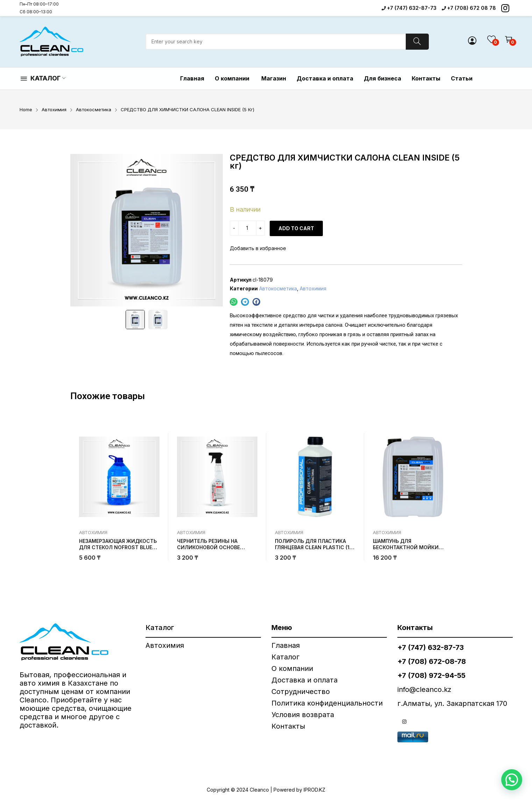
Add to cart (296, 228)
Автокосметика (278, 288)
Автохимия (313, 288)
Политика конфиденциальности (327, 703)
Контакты (288, 726)
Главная (286, 645)
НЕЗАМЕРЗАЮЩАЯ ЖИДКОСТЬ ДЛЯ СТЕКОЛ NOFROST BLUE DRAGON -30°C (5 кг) (118, 547)
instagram (404, 722)
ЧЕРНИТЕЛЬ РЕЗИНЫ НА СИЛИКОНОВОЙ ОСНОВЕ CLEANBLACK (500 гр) (208, 547)
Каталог (286, 657)
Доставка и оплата (304, 680)
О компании (293, 668)
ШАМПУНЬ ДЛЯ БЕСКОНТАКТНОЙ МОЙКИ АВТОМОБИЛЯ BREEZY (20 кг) (410, 547)
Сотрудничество (301, 692)
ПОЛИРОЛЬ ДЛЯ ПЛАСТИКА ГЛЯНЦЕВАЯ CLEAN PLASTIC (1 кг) (312, 547)
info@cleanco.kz (424, 689)
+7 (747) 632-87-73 (412, 8)
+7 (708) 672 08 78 (471, 8)
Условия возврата (303, 715)
